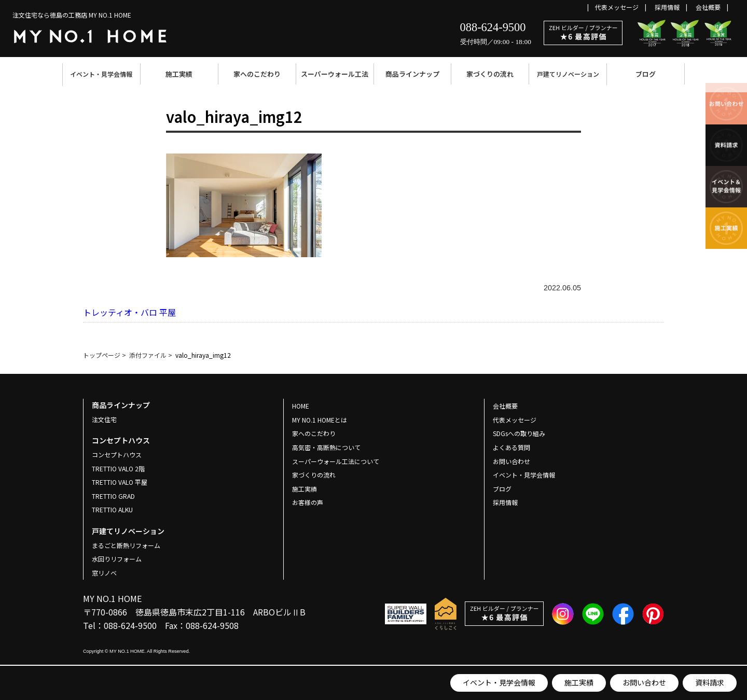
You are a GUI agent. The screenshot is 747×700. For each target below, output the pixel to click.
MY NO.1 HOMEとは (320, 420)
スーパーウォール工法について (336, 461)
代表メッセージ (617, 7)
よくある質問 (511, 447)
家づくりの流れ (490, 74)
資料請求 (710, 682)
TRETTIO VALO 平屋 (120, 482)
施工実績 (179, 74)
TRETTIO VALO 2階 (118, 468)
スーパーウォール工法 (335, 74)
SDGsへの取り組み (519, 433)
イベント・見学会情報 (101, 74)
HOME (301, 406)
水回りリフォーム (117, 559)
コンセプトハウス (117, 454)
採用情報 (667, 7)
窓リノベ (104, 573)
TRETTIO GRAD (113, 496)
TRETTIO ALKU (112, 509)
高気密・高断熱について (326, 447)
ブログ (646, 74)
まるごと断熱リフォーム (126, 545)
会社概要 (708, 7)
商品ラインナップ (412, 74)
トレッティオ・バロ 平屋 (129, 312)
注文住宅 (104, 419)
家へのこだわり (257, 74)
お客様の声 (308, 502)
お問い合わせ (644, 682)
